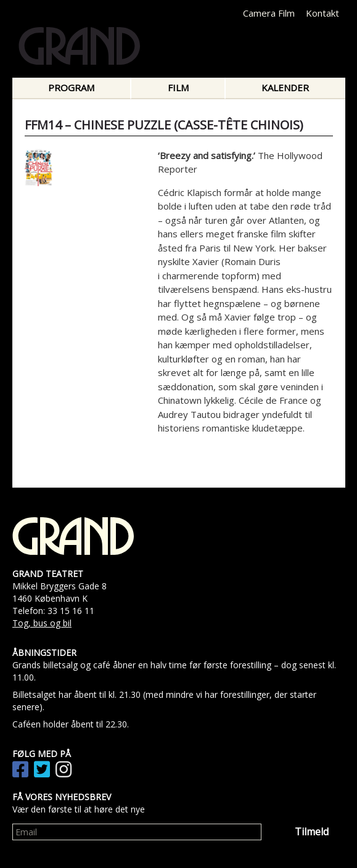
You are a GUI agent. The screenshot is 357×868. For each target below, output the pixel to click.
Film (178, 88)
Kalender (285, 88)
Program (71, 88)
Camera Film (269, 13)
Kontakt (322, 13)
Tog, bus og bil (42, 623)
